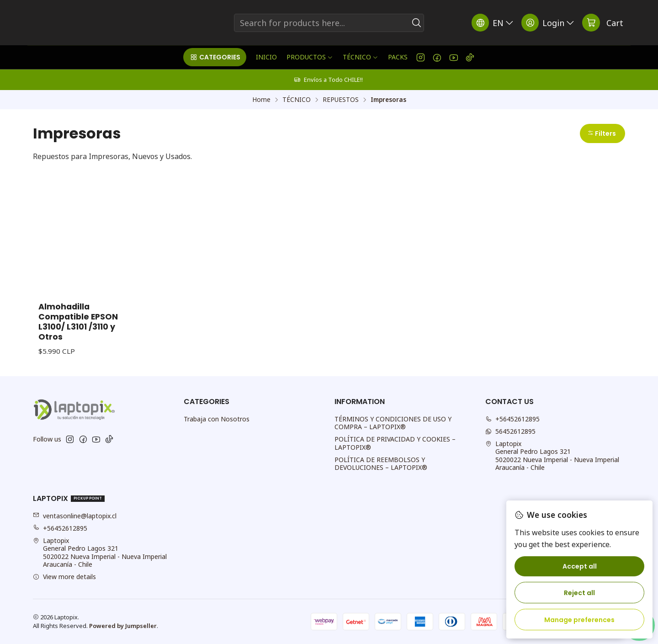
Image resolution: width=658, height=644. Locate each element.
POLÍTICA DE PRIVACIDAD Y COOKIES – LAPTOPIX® (395, 443)
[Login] (549, 23)
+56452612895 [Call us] (512, 419)
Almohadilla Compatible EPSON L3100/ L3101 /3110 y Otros (78, 322)
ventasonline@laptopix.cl (75, 516)
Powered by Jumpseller (123, 626)
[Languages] (493, 23)
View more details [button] (64, 577)
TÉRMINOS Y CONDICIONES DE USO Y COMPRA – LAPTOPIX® (393, 423)
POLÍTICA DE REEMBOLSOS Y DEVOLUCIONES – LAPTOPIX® (381, 464)
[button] (215, 57)
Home (261, 100)
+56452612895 (60, 528)
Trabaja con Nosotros (217, 419)
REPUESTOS (341, 100)
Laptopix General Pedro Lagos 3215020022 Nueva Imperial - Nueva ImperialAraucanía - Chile (552, 456)
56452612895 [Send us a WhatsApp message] (510, 431)
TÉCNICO (297, 100)
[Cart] (603, 23)
